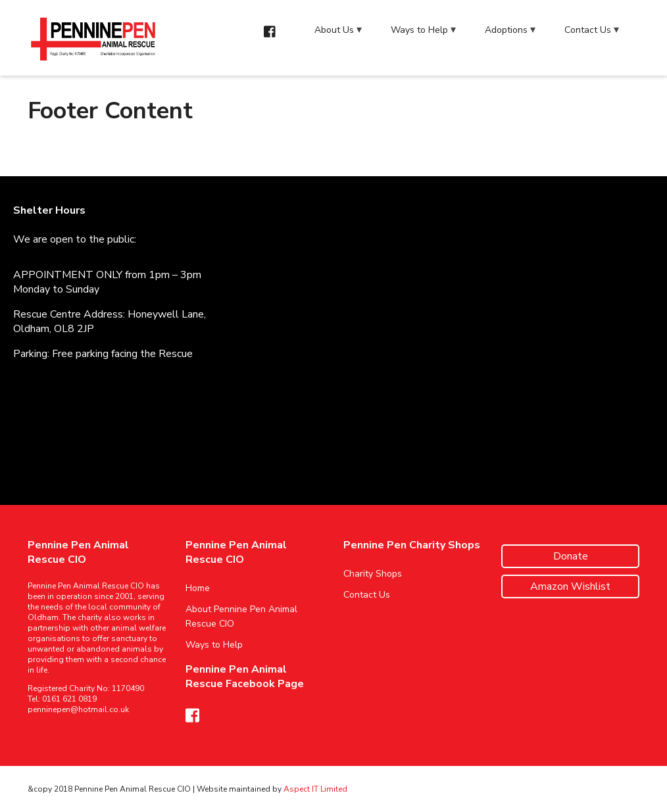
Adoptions (506, 30)
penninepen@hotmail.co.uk (78, 709)
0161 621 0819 (69, 699)
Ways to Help (419, 30)
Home (198, 588)
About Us (334, 30)
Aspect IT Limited (315, 789)
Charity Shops (373, 574)
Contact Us (588, 30)
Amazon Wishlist (570, 586)
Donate (571, 556)
